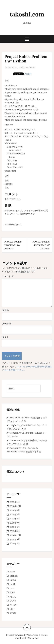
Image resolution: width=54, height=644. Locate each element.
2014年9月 (15, 539)
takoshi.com (27, 14)
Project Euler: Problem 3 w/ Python (41, 245)
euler (33, 67)
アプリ (13, 601)
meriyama (24, 67)
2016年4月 (15, 527)
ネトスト (14, 605)
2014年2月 (15, 543)
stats (12, 592)
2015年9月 (15, 531)
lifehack (14, 576)
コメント (8, 276)
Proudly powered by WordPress (22, 635)
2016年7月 (15, 523)
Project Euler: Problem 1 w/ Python (13, 245)
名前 (6, 310)
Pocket (28, 74)
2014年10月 (15, 535)
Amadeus (20, 638)
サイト (5, 337)
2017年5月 (15, 519)
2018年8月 (15, 510)
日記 (12, 609)
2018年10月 (15, 506)
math (13, 584)
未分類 (13, 613)
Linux (13, 580)
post (12, 588)
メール (7, 324)
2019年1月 (15, 502)
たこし (13, 596)
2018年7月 (15, 514)
